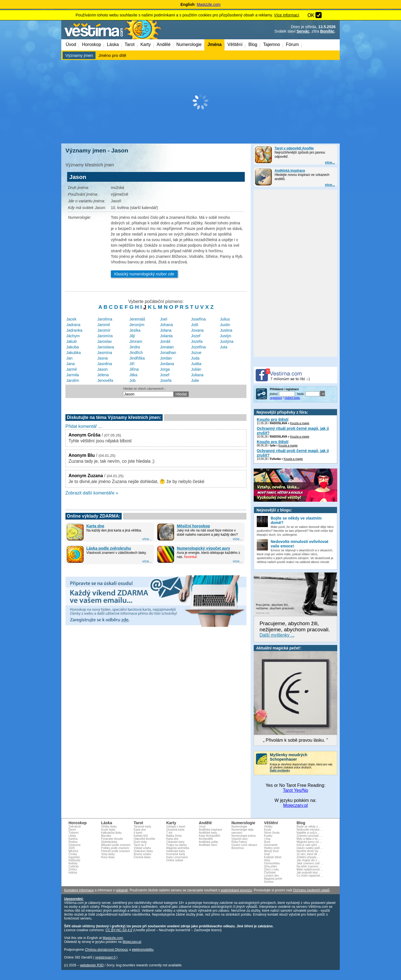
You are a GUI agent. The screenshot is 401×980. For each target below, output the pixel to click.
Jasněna (105, 364)
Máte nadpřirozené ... (310, 869)
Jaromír (104, 330)
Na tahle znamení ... (309, 866)
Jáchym (73, 336)
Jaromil (103, 325)
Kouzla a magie (300, 423)
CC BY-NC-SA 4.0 (119, 930)
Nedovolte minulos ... (310, 830)
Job (133, 380)
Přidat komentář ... (84, 426)
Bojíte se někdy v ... (309, 827)
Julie (195, 380)
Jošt (195, 325)
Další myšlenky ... (277, 635)
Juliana (197, 375)
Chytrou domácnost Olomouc (107, 950)
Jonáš (165, 341)
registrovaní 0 (105, 957)
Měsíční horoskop (193, 526)
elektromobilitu (142, 950)
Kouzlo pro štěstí (273, 419)
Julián (196, 369)
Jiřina (134, 369)
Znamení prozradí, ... (310, 836)
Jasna (102, 358)
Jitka (134, 375)
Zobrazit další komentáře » (92, 493)
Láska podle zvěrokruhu (109, 548)
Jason (102, 369)
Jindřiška (137, 358)
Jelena (103, 375)
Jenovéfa (105, 380)
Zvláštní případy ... (308, 857)
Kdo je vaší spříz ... (308, 845)
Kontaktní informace (79, 890)
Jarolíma (105, 319)
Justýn (226, 336)
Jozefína (198, 347)
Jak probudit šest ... (309, 873)
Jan (69, 358)
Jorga (165, 369)
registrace (276, 398)
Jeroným (137, 325)
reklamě (122, 890)
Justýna (227, 341)
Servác (303, 31)
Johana (167, 325)
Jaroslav (104, 341)
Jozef (196, 336)
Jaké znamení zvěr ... (310, 863)
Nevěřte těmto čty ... (309, 851)
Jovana (197, 330)
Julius (225, 319)
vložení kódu (292, 398)
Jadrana (73, 325)
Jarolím (73, 380)
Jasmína (105, 353)
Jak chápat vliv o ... (308, 860)
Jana (70, 364)
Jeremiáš (137, 319)
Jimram (136, 341)
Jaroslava (106, 347)
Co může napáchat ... (310, 876)
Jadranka (74, 330)
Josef (165, 375)
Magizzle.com (209, 4)
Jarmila (73, 375)
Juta (224, 347)
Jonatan (167, 347)
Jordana (167, 364)
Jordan (166, 358)
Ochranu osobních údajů (311, 890)
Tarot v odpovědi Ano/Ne (294, 148)
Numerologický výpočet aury (203, 548)
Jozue (196, 353)
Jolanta (166, 336)
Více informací (286, 15)
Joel (164, 319)
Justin (225, 325)
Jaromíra (105, 336)
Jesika (135, 330)
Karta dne (95, 526)
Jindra (135, 347)
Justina (226, 330)
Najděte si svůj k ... (308, 833)
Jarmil (71, 369)
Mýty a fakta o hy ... (309, 839)
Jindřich (136, 353)
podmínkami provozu (236, 890)
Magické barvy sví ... (309, 842)
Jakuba (73, 347)
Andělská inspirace (290, 171)
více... (330, 162)
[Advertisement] (200, 102)
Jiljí (132, 336)
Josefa (166, 380)
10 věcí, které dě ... (308, 854)
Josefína (198, 319)
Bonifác (327, 31)
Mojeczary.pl (296, 805)
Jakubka (74, 353)
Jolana (166, 330)
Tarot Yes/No (296, 790)
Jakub (71, 341)
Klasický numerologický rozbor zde (144, 274)
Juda (195, 358)
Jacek (71, 319)
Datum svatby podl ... (310, 848)
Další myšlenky (280, 771)
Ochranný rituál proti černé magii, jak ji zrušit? (293, 431)
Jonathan (168, 353)
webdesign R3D (92, 965)
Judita (196, 364)
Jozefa (197, 341)
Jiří (132, 364)
